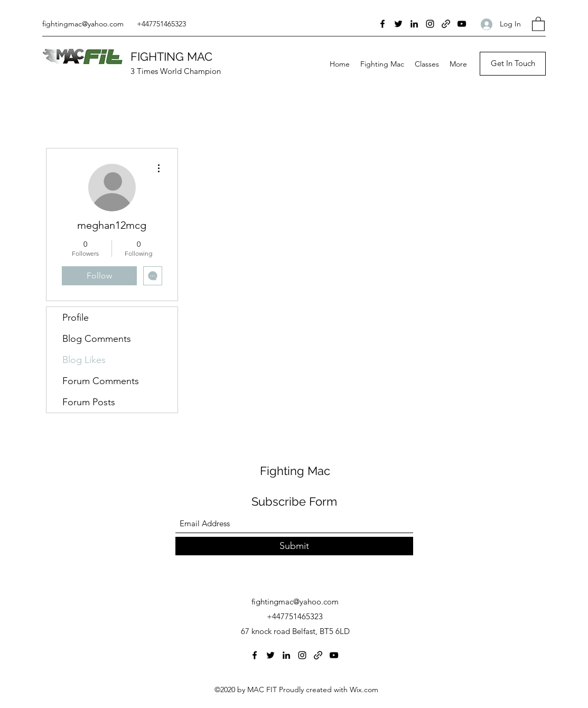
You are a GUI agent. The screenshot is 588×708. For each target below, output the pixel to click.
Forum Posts (89, 402)
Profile (76, 318)
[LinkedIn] (414, 24)
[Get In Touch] (513, 64)
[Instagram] (430, 24)
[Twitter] (398, 24)
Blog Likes (84, 360)
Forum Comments (101, 381)
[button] (538, 24)
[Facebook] (382, 24)
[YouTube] (462, 24)
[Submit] (294, 546)
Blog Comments (97, 339)
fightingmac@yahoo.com (83, 24)
